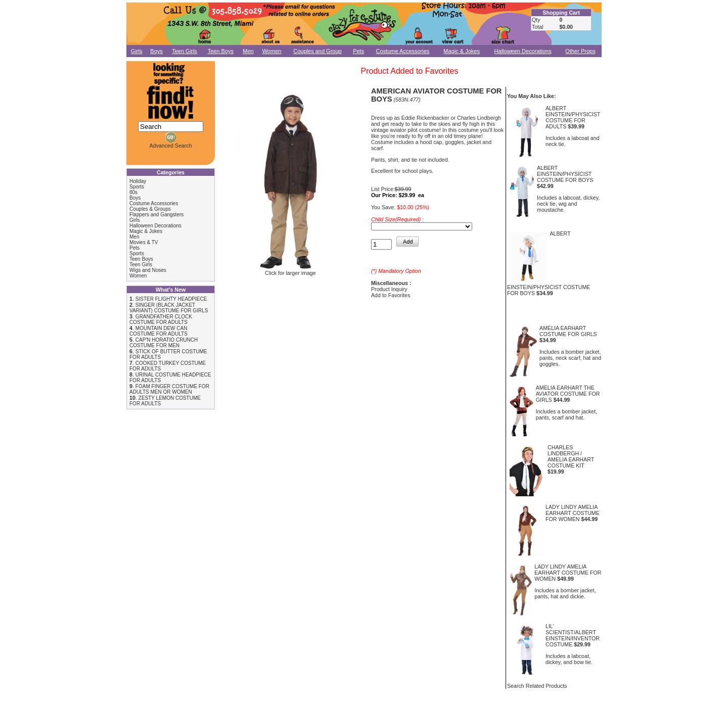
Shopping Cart (561, 13)
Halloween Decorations (523, 51)
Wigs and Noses (148, 270)
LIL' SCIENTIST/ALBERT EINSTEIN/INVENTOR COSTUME (573, 635)
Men (248, 51)
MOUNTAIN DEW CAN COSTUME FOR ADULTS (158, 331)
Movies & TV (144, 242)
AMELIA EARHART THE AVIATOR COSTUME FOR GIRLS (568, 394)
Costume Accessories (403, 51)
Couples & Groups (150, 209)
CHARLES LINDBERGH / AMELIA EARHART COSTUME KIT (571, 456)
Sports (137, 187)
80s (133, 192)
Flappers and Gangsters (156, 215)
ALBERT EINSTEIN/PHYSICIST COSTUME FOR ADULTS (573, 117)
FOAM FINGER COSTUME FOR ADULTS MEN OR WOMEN (169, 389)
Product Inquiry (389, 289)
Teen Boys (221, 51)
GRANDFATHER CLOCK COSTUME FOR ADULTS (161, 319)
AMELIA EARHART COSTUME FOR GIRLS (568, 331)
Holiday (138, 181)
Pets (358, 51)
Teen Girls (185, 51)
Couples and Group (317, 51)
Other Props (580, 51)
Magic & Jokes (462, 51)
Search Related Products (537, 686)
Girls (137, 51)
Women (272, 51)
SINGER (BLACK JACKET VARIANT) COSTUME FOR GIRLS (169, 308)
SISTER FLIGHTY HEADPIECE (171, 299)
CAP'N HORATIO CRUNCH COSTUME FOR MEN (164, 343)
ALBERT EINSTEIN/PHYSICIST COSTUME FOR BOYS (565, 174)
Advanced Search (170, 146)
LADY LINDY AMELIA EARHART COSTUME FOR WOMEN (573, 513)
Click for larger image (290, 270)
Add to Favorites (391, 295)
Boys (156, 51)
